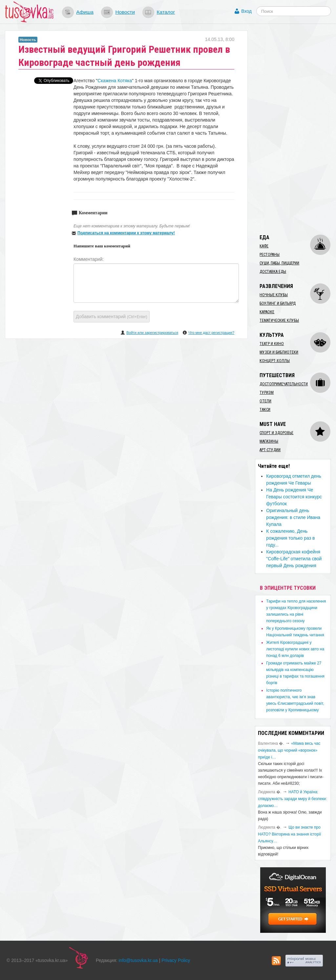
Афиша (85, 12)
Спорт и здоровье (276, 433)
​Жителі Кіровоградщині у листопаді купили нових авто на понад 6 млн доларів (295, 649)
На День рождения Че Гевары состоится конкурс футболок (294, 497)
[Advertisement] (295, 129)
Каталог (166, 12)
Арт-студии (270, 450)
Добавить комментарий (112, 317)
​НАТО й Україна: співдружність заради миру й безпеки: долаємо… (292, 799)
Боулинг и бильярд (278, 303)
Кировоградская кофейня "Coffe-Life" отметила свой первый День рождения (294, 559)
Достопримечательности (284, 384)
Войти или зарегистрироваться (152, 333)
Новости (125, 12)
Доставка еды (273, 272)
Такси (265, 410)
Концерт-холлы (275, 361)
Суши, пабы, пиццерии (279, 263)
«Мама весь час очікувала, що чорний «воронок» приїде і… (289, 750)
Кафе (264, 246)
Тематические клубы (279, 320)
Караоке (267, 312)
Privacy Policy (176, 960)
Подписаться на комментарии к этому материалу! (126, 233)
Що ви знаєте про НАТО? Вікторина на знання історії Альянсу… (289, 834)
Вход (246, 11)
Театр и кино (272, 344)
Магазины (269, 441)
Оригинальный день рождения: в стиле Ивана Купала (293, 517)
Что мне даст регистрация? (211, 333)
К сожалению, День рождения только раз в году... (290, 538)
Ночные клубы (274, 295)
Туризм (267, 393)
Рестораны (270, 255)
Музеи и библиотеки (279, 352)
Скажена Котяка (115, 81)
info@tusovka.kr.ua (138, 960)
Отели (265, 401)
